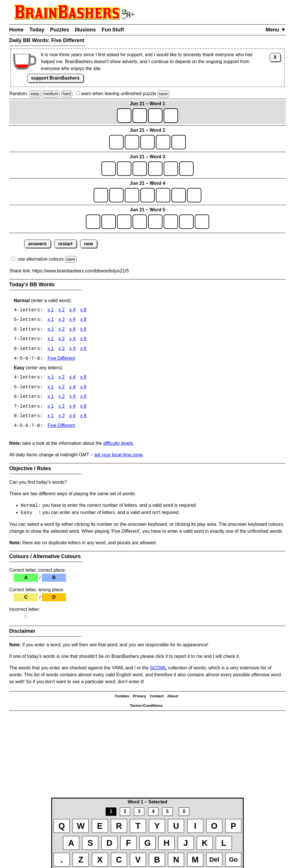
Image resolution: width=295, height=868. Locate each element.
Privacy (139, 698)
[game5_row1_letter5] (155, 222)
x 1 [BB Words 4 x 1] (51, 310)
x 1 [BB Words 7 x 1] (51, 340)
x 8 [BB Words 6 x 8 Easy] (83, 398)
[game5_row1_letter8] (202, 222)
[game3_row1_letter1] (109, 169)
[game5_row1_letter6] (171, 222)
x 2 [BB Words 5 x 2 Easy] (62, 388)
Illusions (85, 30)
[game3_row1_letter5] (171, 169)
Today (37, 30)
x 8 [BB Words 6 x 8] (83, 330)
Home (16, 30)
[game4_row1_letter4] (147, 195)
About (173, 698)
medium (51, 94)
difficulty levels (118, 445)
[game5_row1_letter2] (109, 222)
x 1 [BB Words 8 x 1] (51, 350)
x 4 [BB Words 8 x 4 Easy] (72, 418)
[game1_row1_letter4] (171, 116)
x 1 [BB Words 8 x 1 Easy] (51, 418)
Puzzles (60, 30)
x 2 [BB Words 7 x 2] (62, 340)
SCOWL (158, 670)
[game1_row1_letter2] (140, 116)
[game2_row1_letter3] (147, 142)
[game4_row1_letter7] (194, 195)
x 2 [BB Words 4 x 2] (62, 310)
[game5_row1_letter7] (186, 222)
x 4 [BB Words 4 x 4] (72, 310)
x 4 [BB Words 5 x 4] (72, 320)
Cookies (122, 698)
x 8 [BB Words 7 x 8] (83, 340)
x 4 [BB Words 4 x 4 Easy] (72, 378)
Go (233, 859)
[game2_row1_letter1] (116, 142)
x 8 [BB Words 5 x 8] (83, 320)
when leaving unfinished (123, 94)
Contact (157, 698)
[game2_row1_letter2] (132, 142)
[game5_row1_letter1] (93, 222)
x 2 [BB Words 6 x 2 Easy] (62, 398)
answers (37, 244)
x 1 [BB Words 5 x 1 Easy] (51, 388)
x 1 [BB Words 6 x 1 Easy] (51, 398)
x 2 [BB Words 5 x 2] (62, 320)
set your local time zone (118, 456)
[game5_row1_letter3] (124, 222)
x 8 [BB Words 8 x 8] (83, 350)
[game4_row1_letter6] (179, 195)
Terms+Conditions (146, 707)
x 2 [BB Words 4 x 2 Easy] (62, 378)
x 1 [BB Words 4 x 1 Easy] (51, 378)
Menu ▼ (276, 30)
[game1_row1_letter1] (124, 116)
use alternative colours (41, 259)
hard (67, 94)
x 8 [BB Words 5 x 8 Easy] (83, 388)
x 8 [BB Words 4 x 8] (83, 310)
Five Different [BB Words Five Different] (61, 359)
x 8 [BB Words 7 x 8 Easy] (83, 408)
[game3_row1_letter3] (140, 169)
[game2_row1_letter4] (163, 142)
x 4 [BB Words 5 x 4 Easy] (72, 388)
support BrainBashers (55, 78)
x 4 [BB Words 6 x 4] (72, 330)
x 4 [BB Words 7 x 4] (72, 340)
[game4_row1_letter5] (163, 195)
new (89, 244)
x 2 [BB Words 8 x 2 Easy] (62, 418)
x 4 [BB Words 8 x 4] (72, 350)
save (163, 94)
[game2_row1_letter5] (179, 142)
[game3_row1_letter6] (186, 169)
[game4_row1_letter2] (116, 195)
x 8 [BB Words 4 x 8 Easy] (83, 378)
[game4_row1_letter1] (101, 195)
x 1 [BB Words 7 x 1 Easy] (51, 408)
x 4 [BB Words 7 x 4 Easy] (72, 408)
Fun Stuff (113, 30)
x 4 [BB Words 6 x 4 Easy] (72, 398)
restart (65, 244)
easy (35, 94)
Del (214, 859)
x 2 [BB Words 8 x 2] (62, 350)
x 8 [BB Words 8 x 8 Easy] (83, 418)
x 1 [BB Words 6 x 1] (51, 330)
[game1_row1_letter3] (155, 116)
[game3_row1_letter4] (155, 169)
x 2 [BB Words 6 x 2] (62, 330)
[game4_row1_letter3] (132, 195)
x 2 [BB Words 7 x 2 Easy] (62, 408)
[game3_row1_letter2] (124, 169)
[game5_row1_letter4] (140, 222)
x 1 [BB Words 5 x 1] (51, 320)
